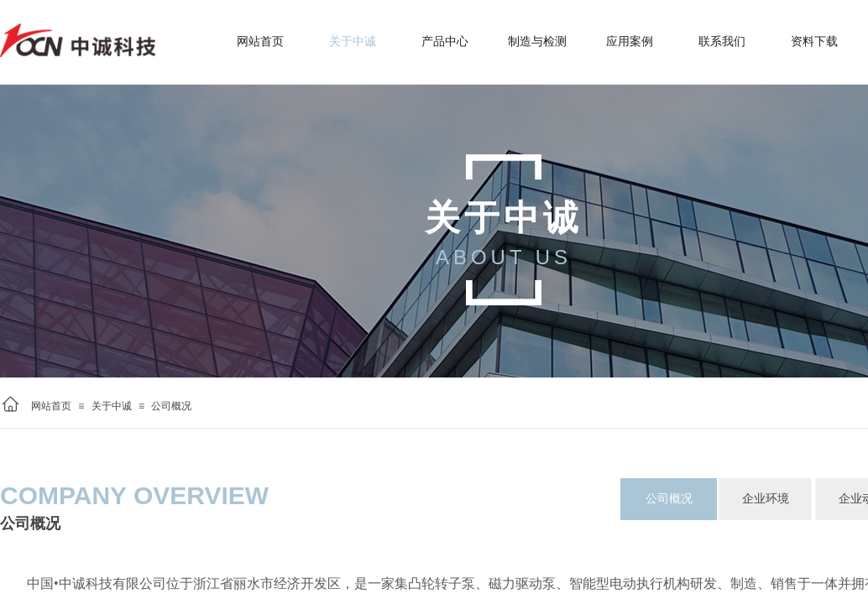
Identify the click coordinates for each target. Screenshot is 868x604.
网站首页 (51, 406)
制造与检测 (537, 42)
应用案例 (630, 42)
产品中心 (445, 42)
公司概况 (171, 406)
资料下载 (814, 42)
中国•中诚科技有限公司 (97, 583)
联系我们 (722, 42)
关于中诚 (112, 406)
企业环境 (766, 499)
